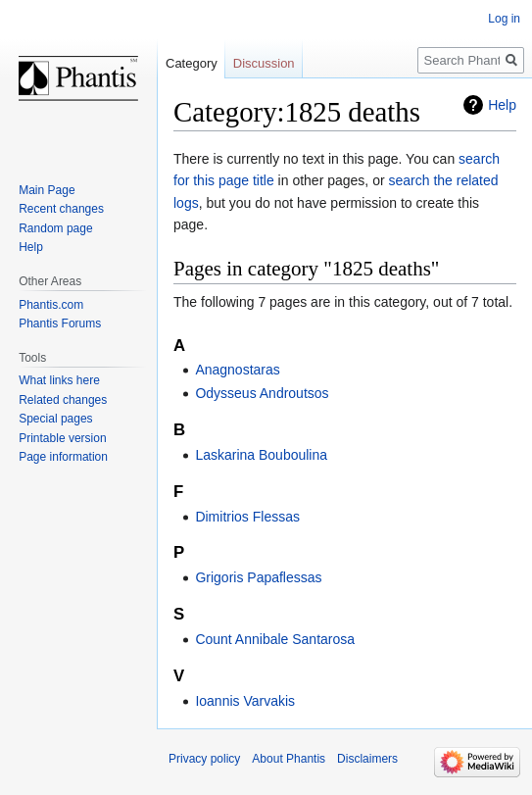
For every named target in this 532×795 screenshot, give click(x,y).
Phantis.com (51, 305)
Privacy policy (204, 759)
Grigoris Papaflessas (258, 577)
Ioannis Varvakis (245, 701)
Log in (504, 19)
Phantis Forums (60, 323)
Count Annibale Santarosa (275, 639)
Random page (55, 228)
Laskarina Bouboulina (261, 455)
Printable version (62, 438)
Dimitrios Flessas (247, 517)
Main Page (47, 190)
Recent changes (61, 209)
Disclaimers (367, 759)
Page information (63, 457)
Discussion (264, 63)
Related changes (63, 400)
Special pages (55, 419)
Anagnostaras (237, 370)
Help (502, 105)
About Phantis (289, 759)
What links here (59, 380)
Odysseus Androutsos (262, 393)
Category (192, 63)
